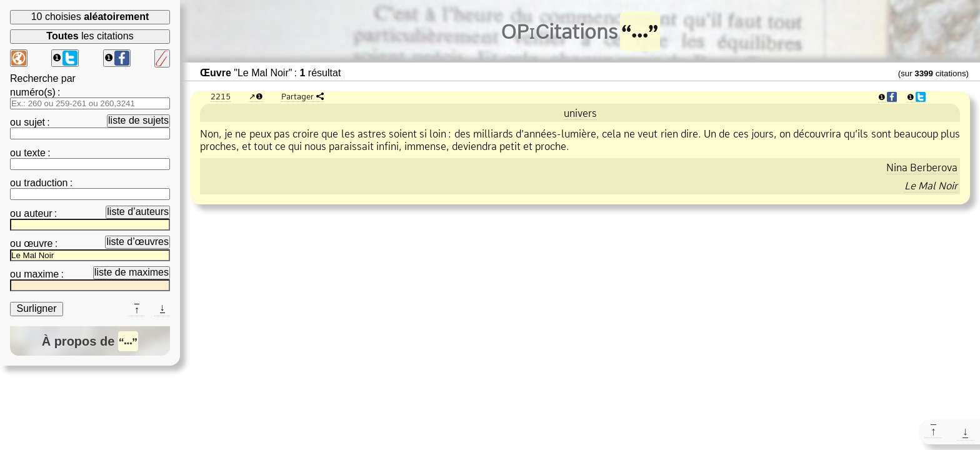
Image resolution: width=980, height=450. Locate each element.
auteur (38, 213)
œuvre (38, 243)
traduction (46, 183)
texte (35, 153)
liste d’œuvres (137, 242)
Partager (297, 96)
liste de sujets (138, 120)
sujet (34, 122)
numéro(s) (33, 92)
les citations (90, 36)
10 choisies (90, 17)
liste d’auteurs (138, 212)
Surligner (36, 308)
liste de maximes (132, 272)
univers (580, 113)
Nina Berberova (922, 167)
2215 (221, 96)
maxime (41, 274)
